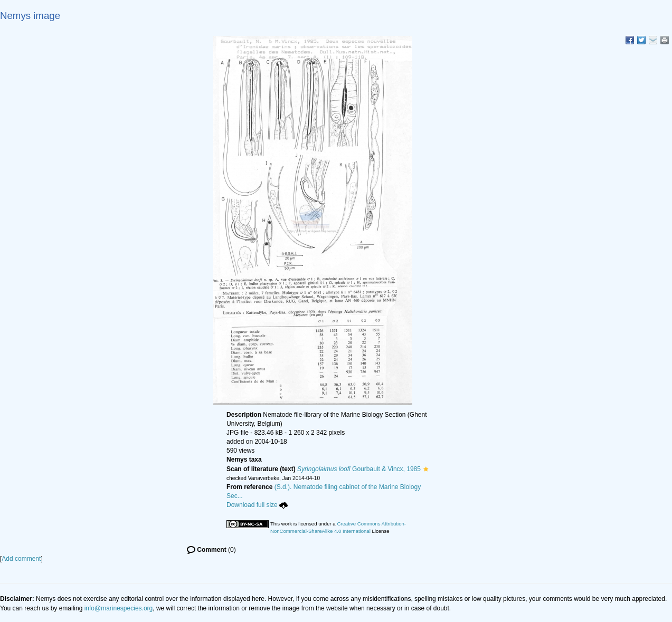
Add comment (21, 559)
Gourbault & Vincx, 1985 (359, 469)
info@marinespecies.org (119, 608)
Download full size (257, 505)
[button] (426, 469)
